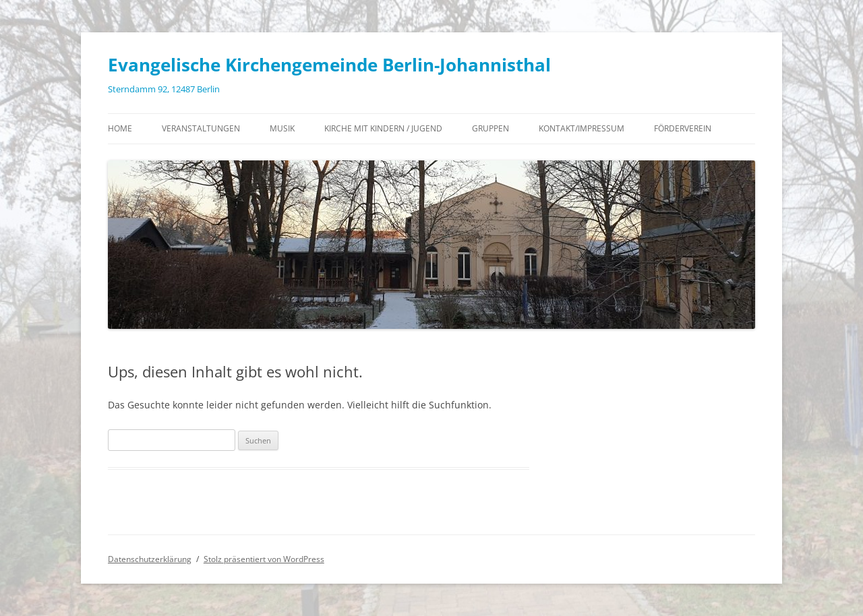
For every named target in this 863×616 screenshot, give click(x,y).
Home (120, 128)
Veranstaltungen (201, 128)
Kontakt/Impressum (582, 128)
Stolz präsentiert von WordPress (264, 559)
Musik (282, 128)
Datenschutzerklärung (150, 559)
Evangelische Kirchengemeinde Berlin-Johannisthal (329, 65)
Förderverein (683, 128)
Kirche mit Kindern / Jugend (383, 128)
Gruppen (490, 128)
